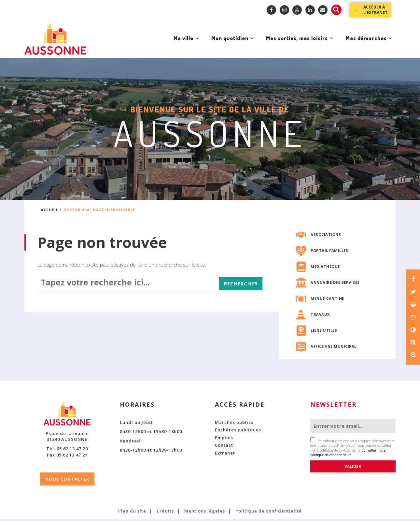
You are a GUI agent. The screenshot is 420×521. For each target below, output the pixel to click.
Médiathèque (325, 268)
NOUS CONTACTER (67, 481)
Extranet (225, 455)
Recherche (336, 10)
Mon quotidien (219, 45)
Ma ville (169, 45)
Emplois (224, 440)
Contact (224, 447)
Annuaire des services (335, 284)
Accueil (49, 212)
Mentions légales (205, 513)
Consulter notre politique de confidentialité (348, 455)
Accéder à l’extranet (375, 10)
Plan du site (132, 513)
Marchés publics (234, 424)
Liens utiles (324, 332)
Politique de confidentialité (269, 513)
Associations (326, 236)
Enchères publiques (238, 432)
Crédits (165, 513)
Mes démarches (367, 45)
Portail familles (329, 252)
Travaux (320, 316)
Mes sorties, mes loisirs (292, 45)
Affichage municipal (334, 348)
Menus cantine (327, 300)
